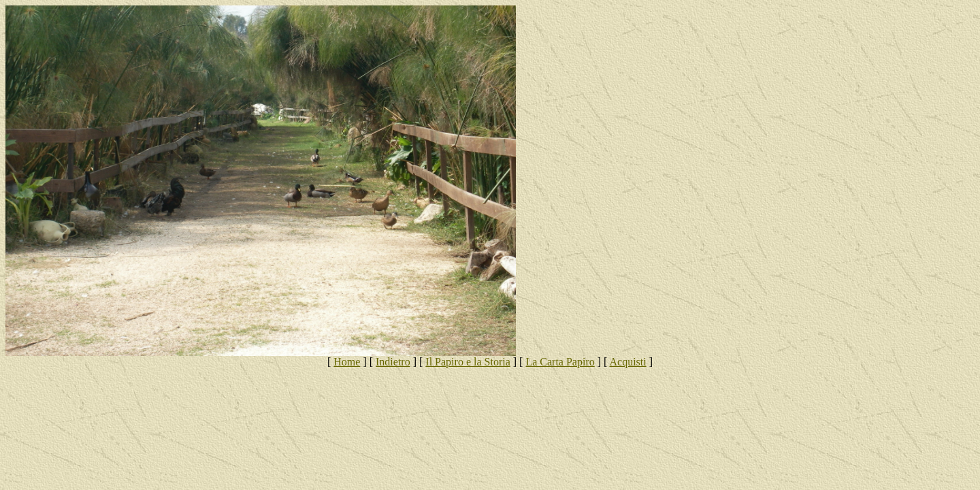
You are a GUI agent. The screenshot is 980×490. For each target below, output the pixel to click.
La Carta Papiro (560, 362)
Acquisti (628, 362)
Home (347, 362)
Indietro (393, 362)
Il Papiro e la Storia (468, 362)
